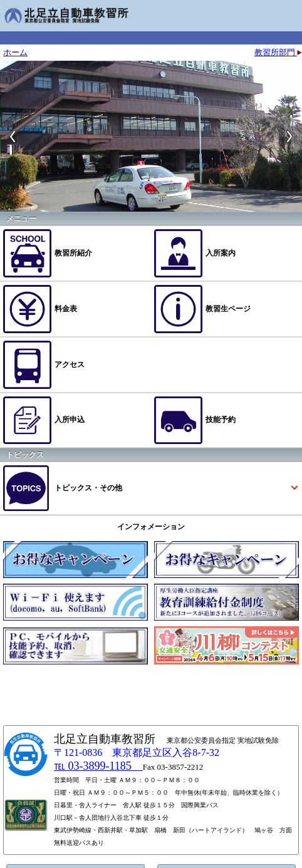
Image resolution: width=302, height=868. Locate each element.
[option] (151, 136)
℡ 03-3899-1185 (98, 766)
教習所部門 (278, 52)
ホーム (15, 52)
